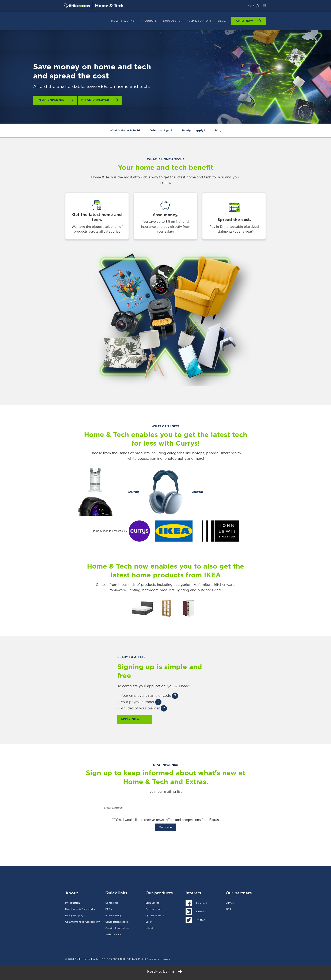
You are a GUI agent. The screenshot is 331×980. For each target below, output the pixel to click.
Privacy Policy (113, 915)
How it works (123, 21)
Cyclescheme (153, 908)
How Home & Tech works (80, 908)
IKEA (229, 908)
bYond (149, 927)
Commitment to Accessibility (83, 921)
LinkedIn (201, 911)
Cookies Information (117, 927)
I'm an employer (100, 100)
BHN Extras (152, 902)
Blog (222, 21)
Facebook (202, 902)
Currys (230, 902)
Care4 (149, 921)
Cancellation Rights (117, 921)
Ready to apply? (193, 131)
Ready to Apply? (75, 915)
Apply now (132, 719)
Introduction (73, 902)
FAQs (109, 908)
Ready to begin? (166, 973)
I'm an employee (52, 100)
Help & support (199, 21)
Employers (172, 21)
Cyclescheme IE (155, 915)
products (149, 21)
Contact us (112, 902)
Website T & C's (115, 934)
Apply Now (244, 21)
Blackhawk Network (158, 958)
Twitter (200, 919)
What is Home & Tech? (125, 131)
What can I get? (161, 131)
